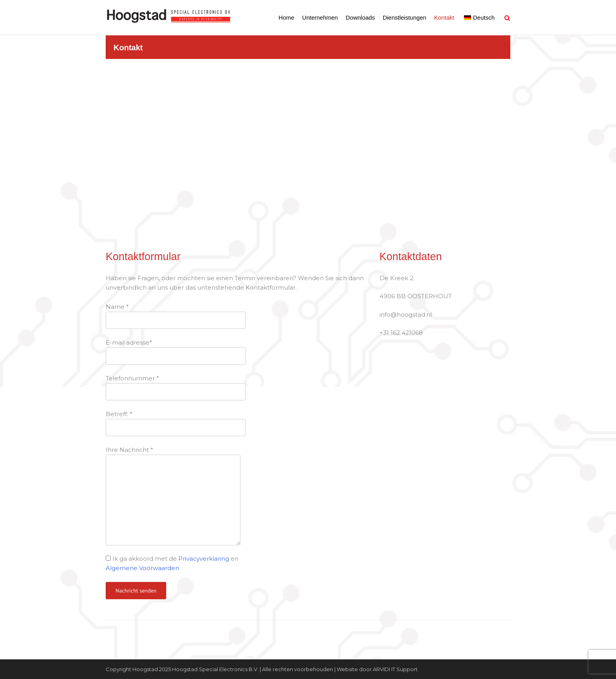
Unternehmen (320, 17)
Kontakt (444, 17)
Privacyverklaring (204, 559)
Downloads (360, 17)
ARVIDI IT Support (395, 669)
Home (286, 17)
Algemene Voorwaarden (142, 568)
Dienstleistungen (404, 17)
